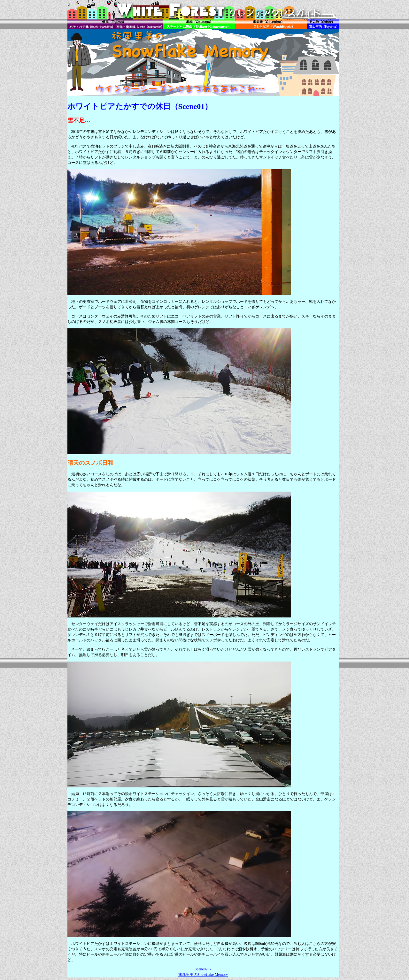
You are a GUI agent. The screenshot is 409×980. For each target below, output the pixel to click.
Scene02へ (203, 969)
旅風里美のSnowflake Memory (203, 975)
